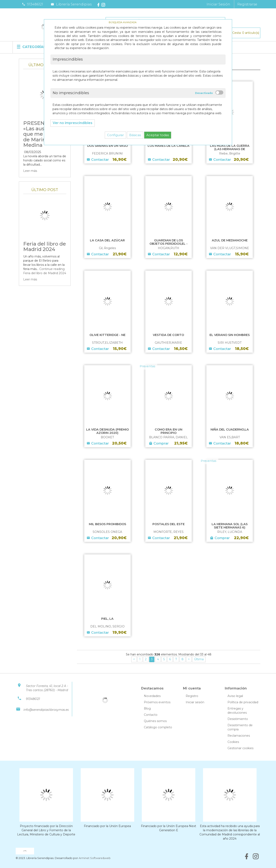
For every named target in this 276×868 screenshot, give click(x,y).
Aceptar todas (158, 135)
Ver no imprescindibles (73, 123)
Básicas (135, 135)
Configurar (115, 135)
